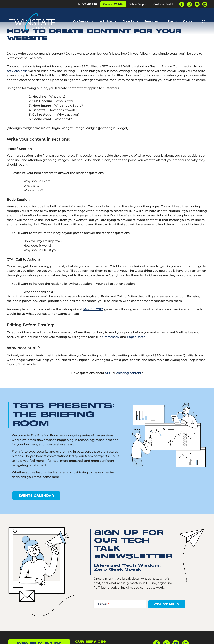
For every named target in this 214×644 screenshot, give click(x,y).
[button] (94, 21)
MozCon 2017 (93, 323)
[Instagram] (189, 4)
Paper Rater (136, 350)
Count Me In (167, 617)
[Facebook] (182, 4)
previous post (17, 84)
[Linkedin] (205, 4)
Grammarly (111, 350)
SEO (108, 386)
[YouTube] (197, 4)
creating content (129, 386)
